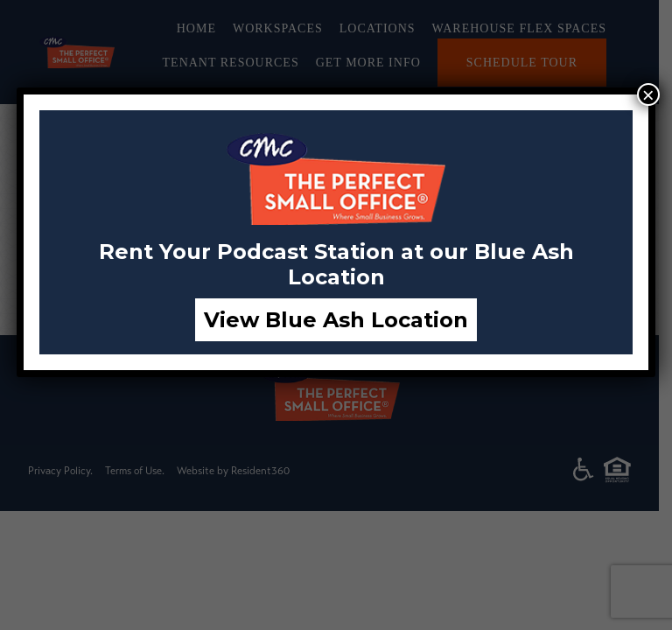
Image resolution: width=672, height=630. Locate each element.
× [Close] (648, 94)
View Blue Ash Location (336, 320)
